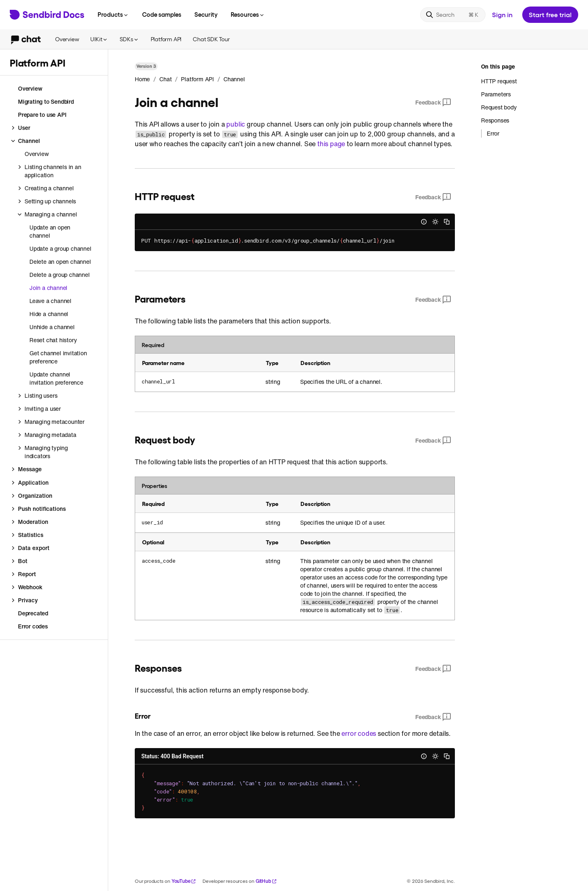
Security (206, 14)
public (236, 124)
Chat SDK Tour (211, 39)
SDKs (129, 39)
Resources (248, 14)
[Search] (453, 15)
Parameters (496, 94)
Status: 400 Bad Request (172, 756)
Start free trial (550, 14)
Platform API (166, 39)
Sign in (502, 14)
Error (493, 134)
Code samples (162, 14)
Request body (499, 107)
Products (113, 14)
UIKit (99, 39)
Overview (67, 39)
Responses (495, 120)
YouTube (184, 881)
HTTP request (499, 81)
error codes (359, 733)
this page (331, 144)
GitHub (266, 881)
